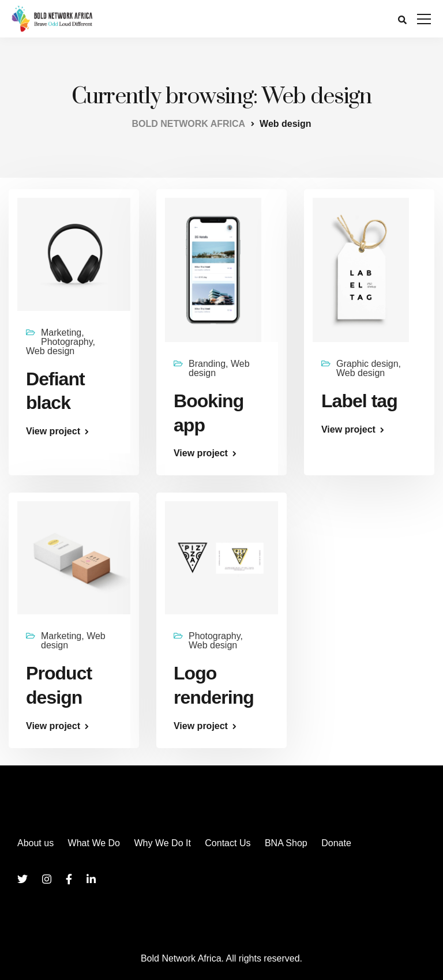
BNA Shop (286, 843)
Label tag (359, 401)
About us (35, 843)
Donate (336, 843)
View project (53, 431)
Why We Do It (162, 843)
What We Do (94, 843)
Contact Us (228, 843)
